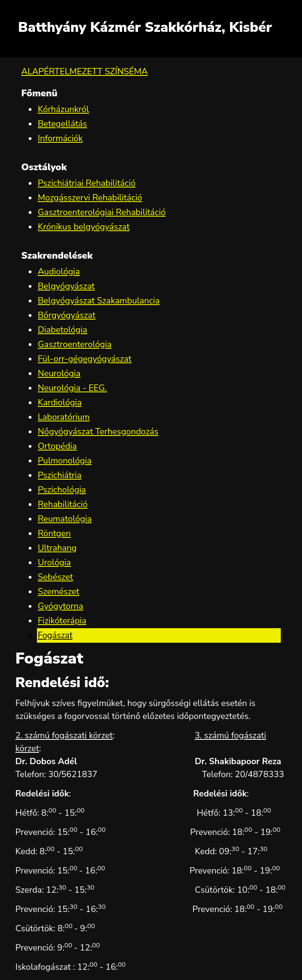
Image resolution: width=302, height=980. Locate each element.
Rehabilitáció (63, 504)
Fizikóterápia (62, 621)
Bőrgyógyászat (67, 315)
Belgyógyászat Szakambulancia (99, 301)
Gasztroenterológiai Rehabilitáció (102, 212)
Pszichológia (62, 490)
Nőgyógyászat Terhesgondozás (98, 432)
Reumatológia (65, 519)
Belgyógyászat (66, 286)
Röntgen (54, 533)
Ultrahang (57, 548)
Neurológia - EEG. (72, 388)
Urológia (54, 563)
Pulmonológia (65, 461)
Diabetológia (63, 330)
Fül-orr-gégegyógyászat (85, 359)
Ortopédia (57, 446)
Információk (60, 138)
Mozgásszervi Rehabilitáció (90, 198)
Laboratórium (64, 417)
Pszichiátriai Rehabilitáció (87, 183)
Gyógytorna (61, 606)
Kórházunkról (63, 109)
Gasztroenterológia (75, 344)
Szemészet (59, 592)
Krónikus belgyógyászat (84, 227)
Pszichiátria (60, 475)
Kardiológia (60, 403)
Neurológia (59, 373)
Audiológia (59, 272)
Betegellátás (62, 124)
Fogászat (55, 635)
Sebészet (55, 577)
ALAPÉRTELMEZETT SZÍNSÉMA (85, 72)
